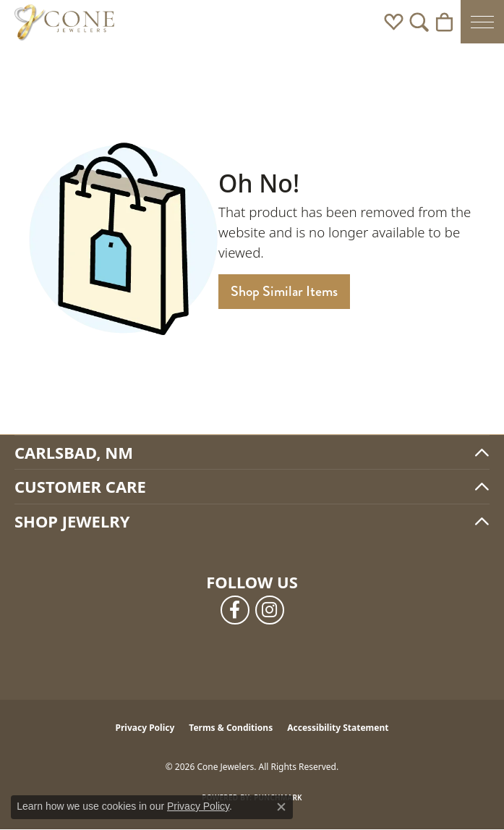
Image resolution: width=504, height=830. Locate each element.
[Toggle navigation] (482, 22)
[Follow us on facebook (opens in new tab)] (235, 610)
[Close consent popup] (281, 807)
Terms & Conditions (231, 728)
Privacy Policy (145, 728)
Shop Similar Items (284, 291)
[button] (394, 22)
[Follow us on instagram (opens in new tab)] (270, 610)
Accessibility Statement (338, 728)
